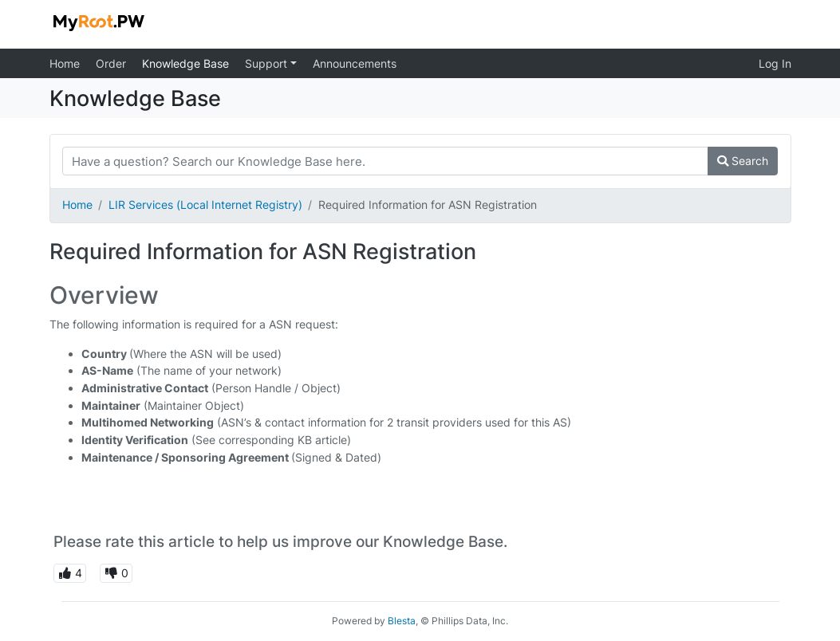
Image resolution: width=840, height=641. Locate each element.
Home (65, 63)
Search (743, 161)
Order (111, 63)
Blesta (402, 621)
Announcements (355, 63)
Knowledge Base (185, 63)
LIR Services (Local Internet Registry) (205, 204)
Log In (775, 63)
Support (268, 63)
